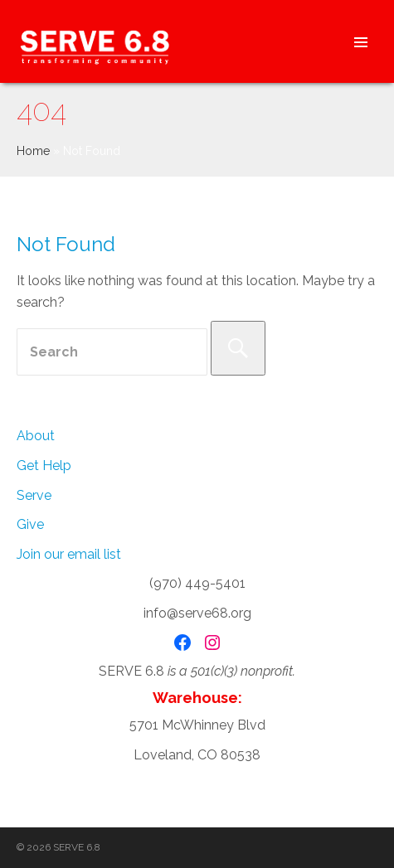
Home (33, 151)
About (36, 436)
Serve (34, 495)
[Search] (238, 348)
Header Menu (361, 41)
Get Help (44, 466)
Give (30, 524)
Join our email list (69, 554)
